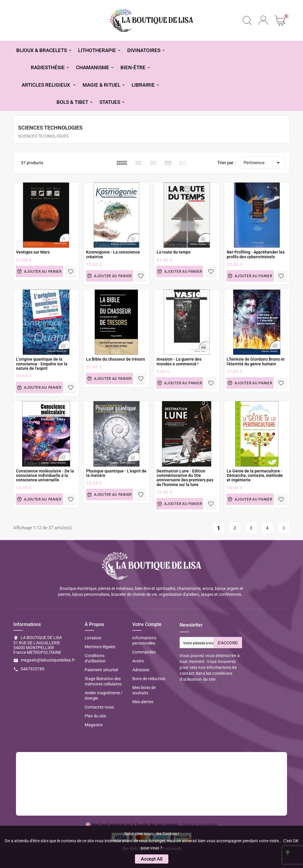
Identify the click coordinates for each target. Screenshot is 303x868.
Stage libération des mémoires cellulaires (103, 681)
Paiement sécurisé (101, 670)
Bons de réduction (149, 679)
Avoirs (138, 661)
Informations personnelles (144, 640)
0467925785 (33, 669)
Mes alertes (143, 702)
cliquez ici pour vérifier (199, 825)
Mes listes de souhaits (144, 690)
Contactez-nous (99, 707)
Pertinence (263, 163)
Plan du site (95, 716)
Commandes (144, 652)
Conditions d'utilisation (95, 658)
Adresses (141, 670)
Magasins (94, 725)
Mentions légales (100, 647)
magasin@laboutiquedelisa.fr (48, 660)
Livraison (93, 638)
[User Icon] (263, 20)
